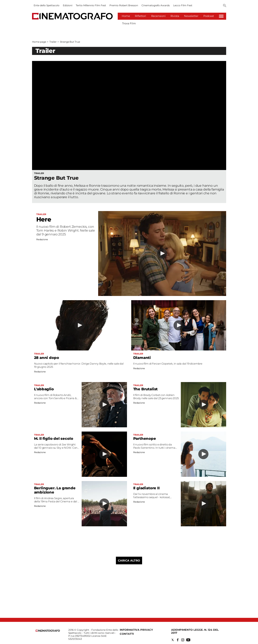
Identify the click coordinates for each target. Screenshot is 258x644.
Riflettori (140, 16)
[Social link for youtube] (188, 640)
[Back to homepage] (48, 631)
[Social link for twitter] (173, 640)
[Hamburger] (221, 16)
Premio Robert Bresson (124, 5)
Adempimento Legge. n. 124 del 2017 (195, 631)
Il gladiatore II (146, 488)
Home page (39, 42)
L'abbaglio (44, 389)
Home (126, 16)
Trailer (53, 42)
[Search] (225, 6)
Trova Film (129, 23)
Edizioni (68, 5)
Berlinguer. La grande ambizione (55, 490)
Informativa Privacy (136, 630)
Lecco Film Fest (183, 5)
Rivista (175, 16)
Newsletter (191, 16)
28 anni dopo (47, 358)
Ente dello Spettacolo (47, 5)
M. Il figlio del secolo (54, 439)
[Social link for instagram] (183, 640)
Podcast (209, 16)
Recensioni (158, 16)
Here (44, 219)
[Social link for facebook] (178, 640)
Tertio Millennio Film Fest (91, 5)
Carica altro (129, 561)
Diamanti (142, 358)
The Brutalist (146, 389)
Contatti (127, 634)
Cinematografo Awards (156, 5)
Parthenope (145, 439)
